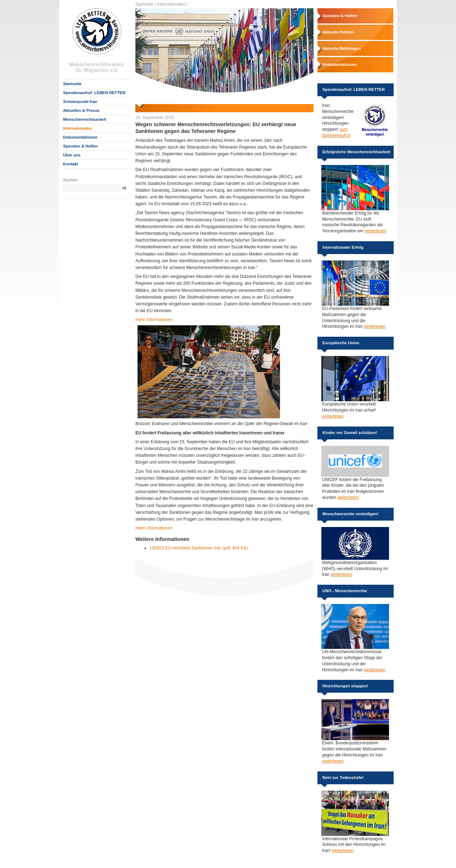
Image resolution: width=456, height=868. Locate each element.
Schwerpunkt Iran (80, 102)
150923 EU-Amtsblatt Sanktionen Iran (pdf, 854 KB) (199, 548)
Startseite (72, 84)
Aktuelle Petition (338, 32)
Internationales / (172, 4)
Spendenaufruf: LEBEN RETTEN (94, 93)
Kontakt (71, 164)
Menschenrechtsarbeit (85, 119)
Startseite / (146, 4)
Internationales (77, 128)
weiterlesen (375, 231)
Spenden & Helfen (80, 146)
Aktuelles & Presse (81, 110)
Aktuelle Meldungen (342, 48)
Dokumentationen (80, 137)
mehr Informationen (154, 320)
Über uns (72, 155)
